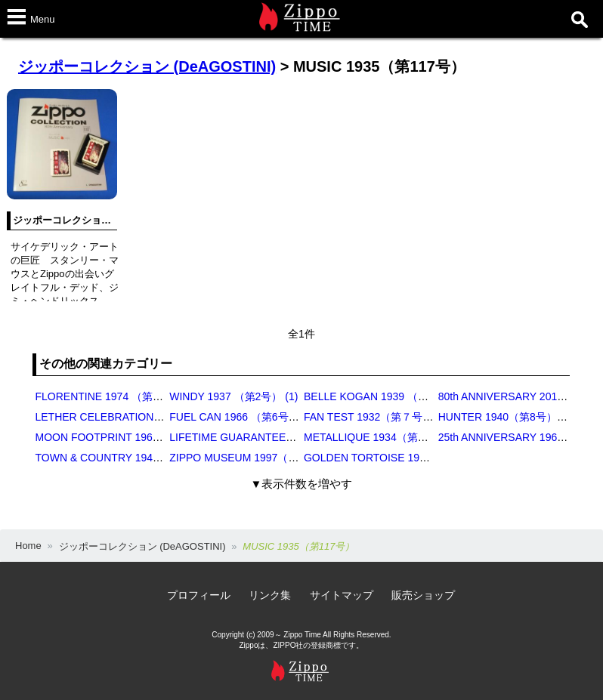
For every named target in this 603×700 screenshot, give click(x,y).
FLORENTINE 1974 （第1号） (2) (115, 396)
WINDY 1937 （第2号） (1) (233, 396)
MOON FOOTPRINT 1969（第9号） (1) (128, 437)
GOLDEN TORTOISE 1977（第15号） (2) (402, 458)
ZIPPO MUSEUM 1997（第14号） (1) (258, 458)
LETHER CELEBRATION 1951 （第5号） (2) (141, 417)
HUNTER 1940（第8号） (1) (506, 417)
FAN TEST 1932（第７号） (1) (376, 417)
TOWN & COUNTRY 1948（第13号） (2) (131, 458)
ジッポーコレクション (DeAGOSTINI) (147, 66)
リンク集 (270, 595)
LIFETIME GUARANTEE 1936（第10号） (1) (276, 437)
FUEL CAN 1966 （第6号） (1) (242, 417)
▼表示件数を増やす (302, 484)
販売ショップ (423, 595)
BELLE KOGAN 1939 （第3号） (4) (388, 396)
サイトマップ (342, 595)
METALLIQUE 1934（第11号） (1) (385, 437)
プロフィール (199, 595)
